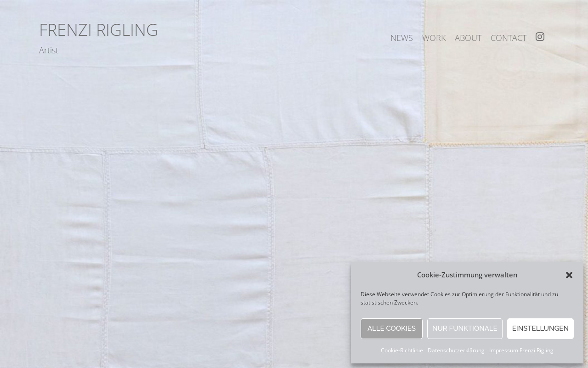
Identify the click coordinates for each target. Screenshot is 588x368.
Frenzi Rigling (99, 30)
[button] (569, 275)
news (402, 38)
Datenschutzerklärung (456, 350)
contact (509, 38)
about (468, 38)
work (434, 38)
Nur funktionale (465, 328)
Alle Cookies (392, 328)
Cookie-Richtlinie (402, 350)
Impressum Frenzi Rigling (521, 350)
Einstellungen (540, 328)
